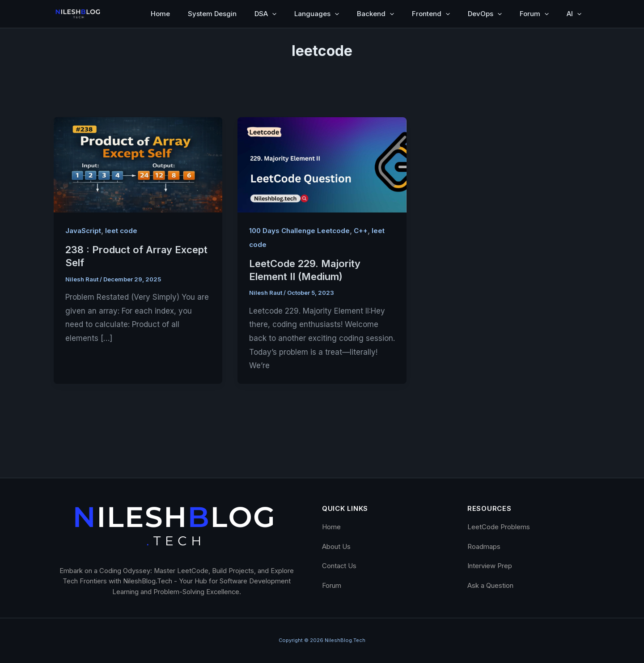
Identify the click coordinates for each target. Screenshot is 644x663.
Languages (317, 14)
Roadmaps (484, 547)
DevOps (485, 14)
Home (160, 14)
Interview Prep (490, 566)
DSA (265, 14)
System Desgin (212, 14)
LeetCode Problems (499, 527)
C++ (361, 231)
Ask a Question (490, 586)
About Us (336, 547)
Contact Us (339, 566)
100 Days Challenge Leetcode (299, 231)
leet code (121, 231)
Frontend (431, 14)
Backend (375, 14)
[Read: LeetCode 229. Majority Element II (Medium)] (322, 164)
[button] (272, 14)
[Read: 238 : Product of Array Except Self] (138, 164)
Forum (534, 14)
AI (574, 14)
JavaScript (83, 231)
